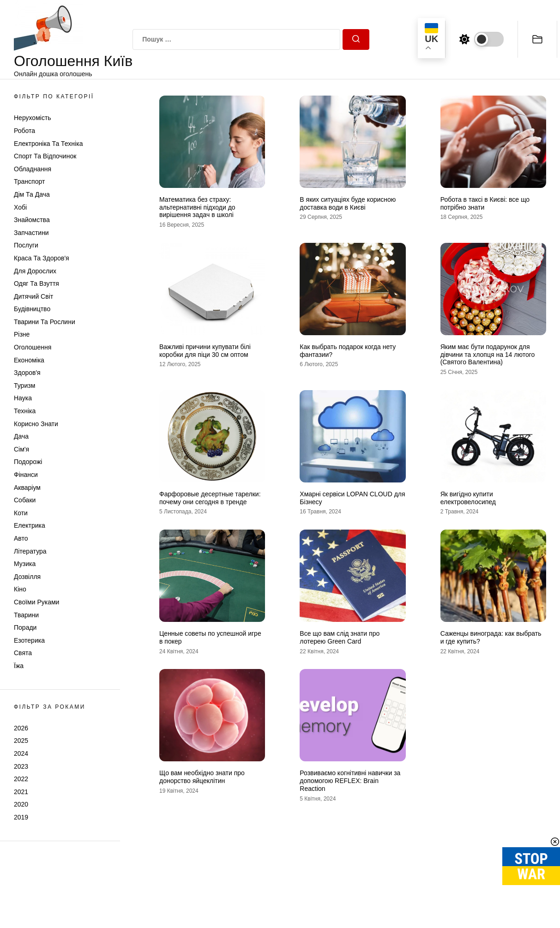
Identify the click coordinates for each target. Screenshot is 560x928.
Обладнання (33, 169)
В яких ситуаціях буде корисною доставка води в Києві (348, 203)
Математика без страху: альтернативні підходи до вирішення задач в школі (197, 207)
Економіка (29, 360)
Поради (25, 627)
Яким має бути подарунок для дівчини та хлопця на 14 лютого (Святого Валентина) (488, 355)
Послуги (26, 245)
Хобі (20, 207)
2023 (21, 766)
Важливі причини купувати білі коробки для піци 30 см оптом (205, 351)
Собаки (25, 500)
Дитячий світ (33, 296)
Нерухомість (33, 118)
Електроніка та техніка (48, 144)
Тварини (26, 615)
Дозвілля (27, 577)
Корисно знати (36, 424)
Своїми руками (36, 602)
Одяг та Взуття (36, 283)
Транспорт (29, 181)
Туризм (24, 386)
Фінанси (26, 475)
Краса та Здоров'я (42, 258)
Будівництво (32, 309)
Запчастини (31, 233)
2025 (21, 741)
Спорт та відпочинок (45, 156)
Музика (25, 564)
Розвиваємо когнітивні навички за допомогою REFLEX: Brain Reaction (350, 781)
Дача (21, 436)
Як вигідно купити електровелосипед (468, 498)
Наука (23, 398)
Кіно (20, 589)
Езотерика (29, 640)
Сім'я (21, 449)
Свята (23, 653)
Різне (22, 334)
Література (30, 551)
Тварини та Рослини (45, 322)
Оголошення (33, 347)
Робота (24, 131)
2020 (21, 804)
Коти (21, 513)
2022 (21, 779)
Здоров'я (27, 373)
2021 (21, 792)
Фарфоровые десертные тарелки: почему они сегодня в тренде (210, 498)
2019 (21, 817)
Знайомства (32, 220)
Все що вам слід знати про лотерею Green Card (340, 637)
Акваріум (27, 488)
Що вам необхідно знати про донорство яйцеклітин (202, 777)
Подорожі (28, 462)
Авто (21, 538)
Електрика (30, 525)
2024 (21, 753)
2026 (21, 728)
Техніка (25, 411)
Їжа (19, 666)
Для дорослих (35, 271)
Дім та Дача (32, 194)
